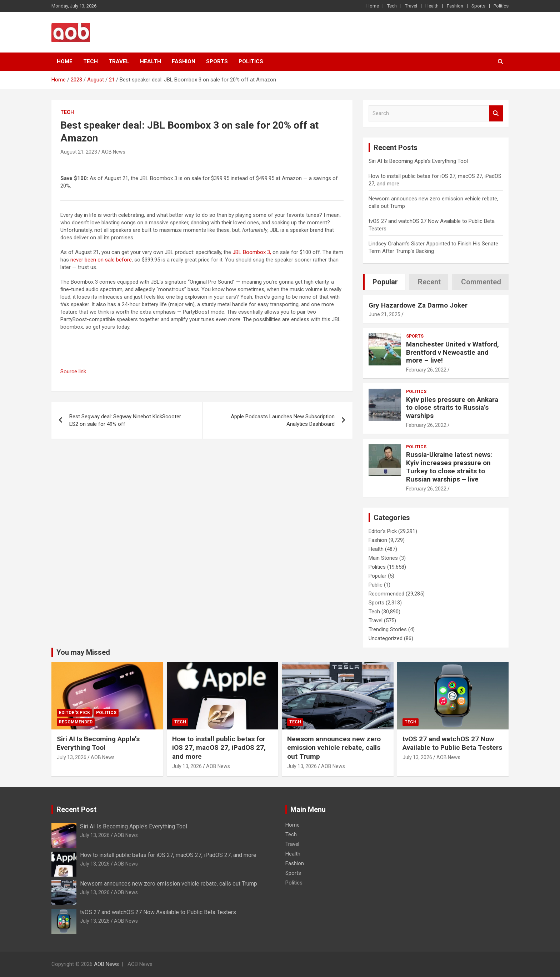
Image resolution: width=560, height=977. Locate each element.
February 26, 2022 (426, 370)
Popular (377, 576)
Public (376, 585)
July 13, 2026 (72, 757)
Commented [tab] (481, 282)
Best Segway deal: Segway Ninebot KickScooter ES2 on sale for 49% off (125, 420)
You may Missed (83, 652)
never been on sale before (101, 260)
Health (432, 6)
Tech (392, 6)
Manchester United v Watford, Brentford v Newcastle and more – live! (452, 352)
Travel (411, 6)
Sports (478, 6)
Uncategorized (386, 638)
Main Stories (383, 558)
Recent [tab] (429, 282)
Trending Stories (388, 629)
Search (496, 113)
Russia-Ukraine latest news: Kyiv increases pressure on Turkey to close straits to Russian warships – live (449, 467)
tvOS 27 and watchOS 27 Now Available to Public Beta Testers (452, 743)
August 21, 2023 (79, 152)
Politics (501, 6)
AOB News (113, 152)
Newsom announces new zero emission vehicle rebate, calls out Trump (334, 748)
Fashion (455, 6)
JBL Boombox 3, (252, 252)
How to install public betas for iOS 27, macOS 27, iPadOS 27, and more (219, 748)
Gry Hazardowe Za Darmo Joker (418, 305)
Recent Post (76, 809)
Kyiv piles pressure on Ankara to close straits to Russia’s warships (452, 408)
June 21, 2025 (384, 314)
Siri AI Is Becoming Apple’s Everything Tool (418, 161)
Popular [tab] (385, 282)
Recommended (386, 594)
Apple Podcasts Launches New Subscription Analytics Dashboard (283, 420)
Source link (73, 372)
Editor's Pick (383, 531)
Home (373, 6)
